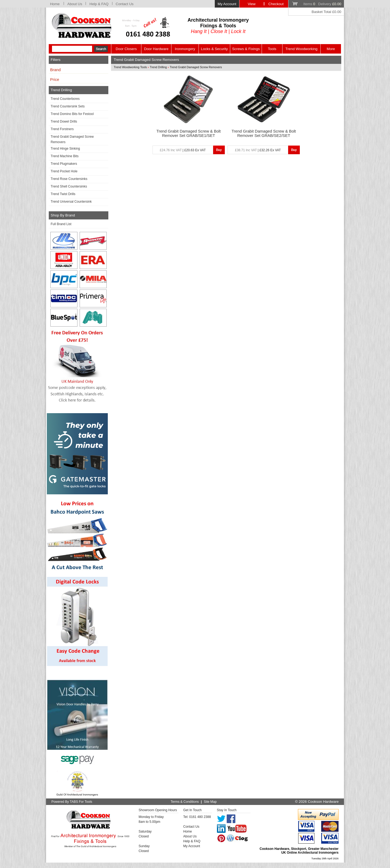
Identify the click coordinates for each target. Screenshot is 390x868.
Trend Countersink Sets (68, 106)
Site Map (210, 802)
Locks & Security (214, 49)
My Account (227, 4)
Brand (55, 70)
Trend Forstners (62, 129)
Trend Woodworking (302, 49)
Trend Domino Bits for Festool (72, 114)
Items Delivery (322, 4)
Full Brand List (61, 224)
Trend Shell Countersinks (69, 186)
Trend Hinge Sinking (65, 149)
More (331, 49)
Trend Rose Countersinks (69, 179)
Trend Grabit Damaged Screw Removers (72, 139)
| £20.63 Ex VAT (183, 150)
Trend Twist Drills (63, 194)
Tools (272, 49)
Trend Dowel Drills (64, 121)
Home (55, 4)
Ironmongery (185, 49)
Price (55, 80)
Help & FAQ (99, 4)
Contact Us (125, 4)
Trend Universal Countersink (71, 202)
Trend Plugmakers (64, 164)
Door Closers (126, 49)
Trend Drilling (158, 67)
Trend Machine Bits (65, 156)
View (252, 4)
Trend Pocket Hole (64, 171)
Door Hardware (156, 49)
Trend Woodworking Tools (130, 67)
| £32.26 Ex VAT (258, 150)
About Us (75, 4)
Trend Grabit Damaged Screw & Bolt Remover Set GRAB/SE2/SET (264, 133)
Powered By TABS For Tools (72, 802)
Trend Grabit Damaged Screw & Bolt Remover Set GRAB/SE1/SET (189, 133)
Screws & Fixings (246, 49)
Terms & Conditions (185, 802)
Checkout (276, 4)
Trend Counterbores (65, 99)
